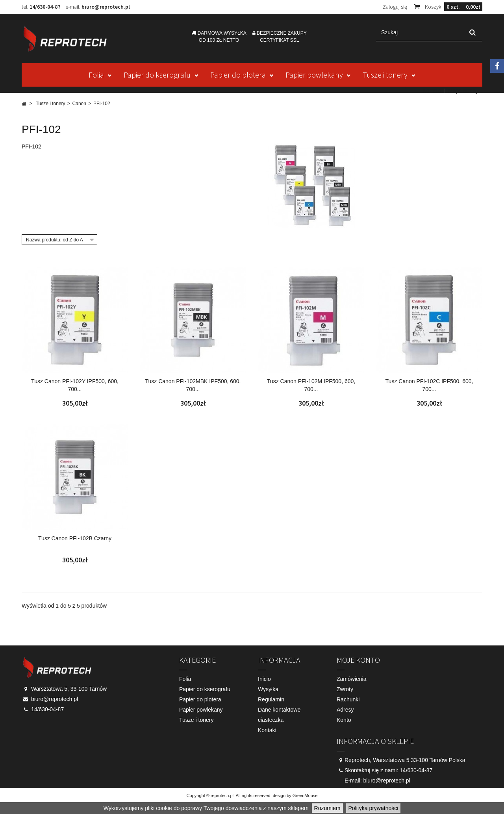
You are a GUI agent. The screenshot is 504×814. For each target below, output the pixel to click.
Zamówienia (351, 679)
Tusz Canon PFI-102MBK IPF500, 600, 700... (193, 385)
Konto (344, 720)
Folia (96, 75)
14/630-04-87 (45, 7)
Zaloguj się (395, 7)
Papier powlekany (314, 75)
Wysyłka (268, 689)
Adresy (345, 710)
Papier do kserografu (157, 75)
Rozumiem (327, 808)
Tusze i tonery (385, 75)
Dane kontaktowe (279, 710)
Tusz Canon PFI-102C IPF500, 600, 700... (429, 385)
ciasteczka (271, 720)
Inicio (264, 679)
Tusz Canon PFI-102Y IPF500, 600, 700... (75, 385)
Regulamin (271, 699)
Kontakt (432, 91)
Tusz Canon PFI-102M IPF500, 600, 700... (311, 385)
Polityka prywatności (373, 808)
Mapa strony (463, 91)
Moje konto (358, 660)
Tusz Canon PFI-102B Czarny (75, 538)
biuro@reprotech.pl (106, 7)
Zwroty (345, 689)
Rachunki (348, 699)
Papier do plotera (238, 75)
